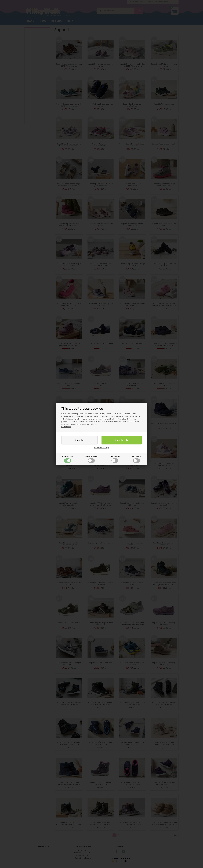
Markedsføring (91, 459)
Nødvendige (68, 459)
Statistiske (137, 459)
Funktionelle (115, 459)
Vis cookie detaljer (102, 448)
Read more (66, 427)
